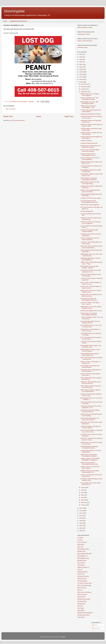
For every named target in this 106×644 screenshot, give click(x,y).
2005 (81, 531)
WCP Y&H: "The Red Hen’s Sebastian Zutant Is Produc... (91, 439)
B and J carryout (82, 542)
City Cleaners (81, 563)
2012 (81, 513)
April (82, 497)
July (82, 490)
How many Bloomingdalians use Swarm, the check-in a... (90, 419)
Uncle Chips (81, 610)
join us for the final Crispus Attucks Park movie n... (90, 374)
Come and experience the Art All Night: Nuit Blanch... (90, 239)
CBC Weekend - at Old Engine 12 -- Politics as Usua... (91, 330)
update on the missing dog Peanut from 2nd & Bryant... (90, 191)
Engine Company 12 (83, 567)
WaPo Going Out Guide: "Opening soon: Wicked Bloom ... (90, 391)
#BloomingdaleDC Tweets (85, 27)
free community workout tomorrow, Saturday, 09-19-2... (90, 322)
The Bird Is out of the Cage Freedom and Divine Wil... (91, 219)
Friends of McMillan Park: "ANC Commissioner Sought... (90, 99)
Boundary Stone (82, 560)
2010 (81, 518)
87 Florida (80, 538)
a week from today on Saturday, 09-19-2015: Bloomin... (91, 427)
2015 (81, 82)
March (83, 500)
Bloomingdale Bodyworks (85, 554)
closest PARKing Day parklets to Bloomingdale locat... (90, 354)
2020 (81, 69)
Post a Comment (11, 109)
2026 (81, 54)
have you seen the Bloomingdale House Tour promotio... (90, 150)
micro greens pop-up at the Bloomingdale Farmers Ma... (89, 201)
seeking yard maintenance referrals (91, 114)
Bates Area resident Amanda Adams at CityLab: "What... (92, 125)
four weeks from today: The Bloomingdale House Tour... (89, 299)
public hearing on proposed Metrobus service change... (91, 415)
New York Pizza (82, 588)
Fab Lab (80, 570)
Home (5, 21)
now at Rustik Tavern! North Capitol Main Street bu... (91, 484)
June (82, 493)
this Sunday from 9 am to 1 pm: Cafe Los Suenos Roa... (91, 326)
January (83, 505)
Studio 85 (80, 606)
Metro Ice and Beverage (84, 585)
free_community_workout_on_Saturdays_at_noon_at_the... (91, 431)
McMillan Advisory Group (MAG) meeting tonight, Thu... (90, 471)
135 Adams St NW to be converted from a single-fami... (90, 223)
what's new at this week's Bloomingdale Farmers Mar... (90, 463)
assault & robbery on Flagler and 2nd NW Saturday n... (91, 133)
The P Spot (81, 608)
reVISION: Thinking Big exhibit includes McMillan (89, 231)
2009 (81, 521)
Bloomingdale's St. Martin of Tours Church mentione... (90, 350)
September (84, 92)
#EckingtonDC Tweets (84, 34)
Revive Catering (82, 595)
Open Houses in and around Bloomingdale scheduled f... (89, 179)
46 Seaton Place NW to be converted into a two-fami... (91, 117)
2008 (81, 523)
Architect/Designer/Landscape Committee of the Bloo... (89, 447)
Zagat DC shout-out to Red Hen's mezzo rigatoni (90, 467)
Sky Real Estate (82, 601)
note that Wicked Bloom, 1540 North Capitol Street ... (91, 451)
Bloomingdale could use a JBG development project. (89, 103)
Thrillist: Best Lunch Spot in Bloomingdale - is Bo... (88, 107)
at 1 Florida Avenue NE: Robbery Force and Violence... (90, 411)
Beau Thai (80, 547)
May (82, 495)
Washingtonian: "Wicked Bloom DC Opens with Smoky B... (91, 146)
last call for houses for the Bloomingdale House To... (89, 155)
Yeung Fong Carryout (83, 615)
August (83, 487)
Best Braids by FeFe (83, 549)
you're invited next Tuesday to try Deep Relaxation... (90, 366)
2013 (81, 511)
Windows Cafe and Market (85, 613)
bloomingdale (15, 11)
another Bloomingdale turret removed (91, 311)
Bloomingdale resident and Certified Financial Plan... (91, 171)
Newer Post (8, 116)
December (84, 84)
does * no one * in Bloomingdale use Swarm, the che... (91, 283)
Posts (95, 625)
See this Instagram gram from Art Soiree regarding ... (90, 159)
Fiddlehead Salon (82, 572)
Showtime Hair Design (84, 599)
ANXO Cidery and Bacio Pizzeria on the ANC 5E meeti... (91, 387)
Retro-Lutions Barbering (84, 592)
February (84, 502)
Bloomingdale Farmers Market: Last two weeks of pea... (91, 346)
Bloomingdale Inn (82, 556)
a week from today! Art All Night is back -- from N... (90, 303)
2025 (81, 57)
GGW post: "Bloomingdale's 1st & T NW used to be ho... (91, 383)
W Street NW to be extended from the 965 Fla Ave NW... (91, 295)
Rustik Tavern (81, 597)
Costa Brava (81, 565)
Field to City (81, 574)
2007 (81, 526)
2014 (81, 508)
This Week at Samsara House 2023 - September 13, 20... (91, 407)
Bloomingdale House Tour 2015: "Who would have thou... (91, 255)
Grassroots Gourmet (83, 576)
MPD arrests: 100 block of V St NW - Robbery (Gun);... (91, 291)
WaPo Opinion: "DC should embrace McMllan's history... (91, 307)
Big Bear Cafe (81, 551)
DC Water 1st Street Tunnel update (91, 198)
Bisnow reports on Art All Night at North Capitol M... (90, 95)
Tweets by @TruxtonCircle (85, 41)
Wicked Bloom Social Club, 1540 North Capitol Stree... (90, 183)
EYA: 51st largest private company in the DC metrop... (91, 338)
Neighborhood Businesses (18, 21)
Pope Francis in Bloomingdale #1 (90, 205)
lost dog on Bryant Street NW (89, 143)
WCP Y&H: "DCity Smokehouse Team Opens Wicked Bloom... (91, 247)
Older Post (69, 116)
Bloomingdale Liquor (83, 558)
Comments (96, 628)
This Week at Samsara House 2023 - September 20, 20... (91, 271)
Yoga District (81, 617)
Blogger (63, 637)
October (83, 89)
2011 (81, 516)
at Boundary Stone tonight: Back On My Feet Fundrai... (91, 371)
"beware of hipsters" (86, 141)
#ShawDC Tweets (82, 47)
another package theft (87, 211)
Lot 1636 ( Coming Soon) (85, 583)
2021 (81, 67)
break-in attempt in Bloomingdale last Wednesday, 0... (91, 137)
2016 (81, 79)
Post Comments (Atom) (18, 120)
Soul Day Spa (81, 604)
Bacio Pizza (81, 544)
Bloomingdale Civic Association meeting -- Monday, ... (90, 267)
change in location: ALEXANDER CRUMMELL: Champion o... (90, 459)
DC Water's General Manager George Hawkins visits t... (91, 479)
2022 (81, 64)
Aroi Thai (80, 540)
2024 (81, 59)
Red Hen (80, 590)
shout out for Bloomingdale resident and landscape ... (91, 275)
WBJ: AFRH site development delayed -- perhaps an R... (92, 358)
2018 (81, 74)
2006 (81, 528)
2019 (81, 72)
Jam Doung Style (82, 581)
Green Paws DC (82, 579)
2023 (81, 62)
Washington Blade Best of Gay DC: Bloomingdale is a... (91, 259)
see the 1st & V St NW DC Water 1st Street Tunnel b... (91, 287)
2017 (81, 77)
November (84, 87)
